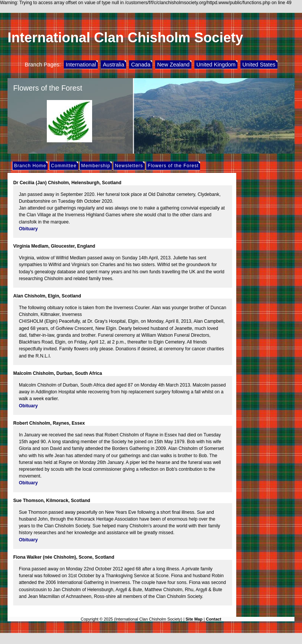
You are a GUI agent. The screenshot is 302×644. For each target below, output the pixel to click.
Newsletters (129, 166)
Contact (213, 619)
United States (259, 65)
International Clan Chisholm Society (125, 38)
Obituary (28, 229)
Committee (64, 166)
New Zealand (173, 65)
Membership (96, 166)
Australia (113, 65)
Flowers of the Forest (173, 166)
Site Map (194, 619)
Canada (141, 65)
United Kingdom (216, 65)
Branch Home (30, 166)
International (81, 65)
